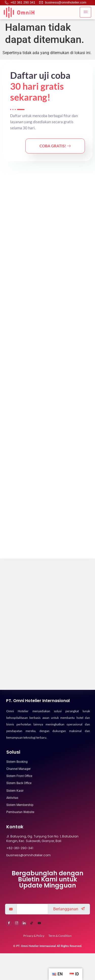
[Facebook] (9, 966)
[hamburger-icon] (86, 12)
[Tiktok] (32, 966)
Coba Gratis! (55, 146)
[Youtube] (39, 966)
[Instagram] (16, 966)
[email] (32, 952)
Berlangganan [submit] (69, 951)
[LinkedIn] (24, 966)
